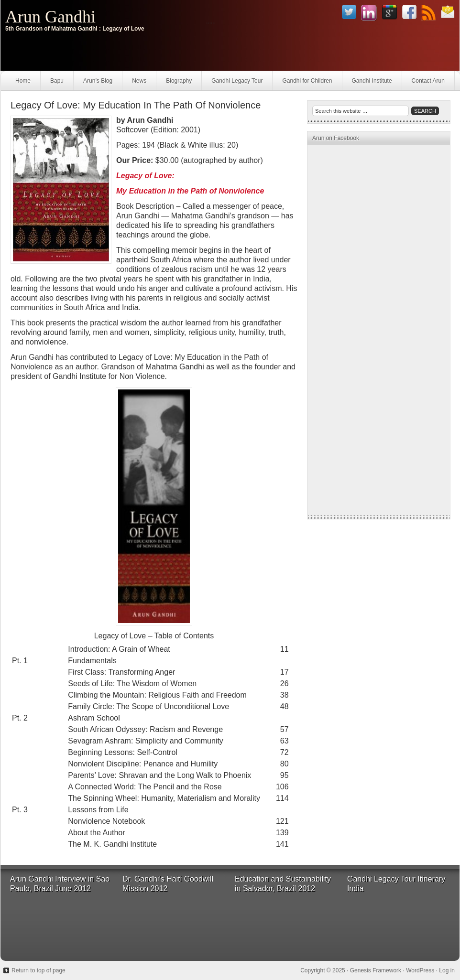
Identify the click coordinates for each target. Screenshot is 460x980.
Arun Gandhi (50, 17)
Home (23, 81)
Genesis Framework (376, 970)
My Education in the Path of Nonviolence (190, 191)
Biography (179, 81)
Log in (447, 970)
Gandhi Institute (372, 81)
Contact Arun (428, 81)
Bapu (57, 81)
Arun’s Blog (98, 81)
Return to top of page (38, 970)
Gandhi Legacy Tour (237, 81)
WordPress (420, 970)
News (139, 81)
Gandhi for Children (307, 81)
